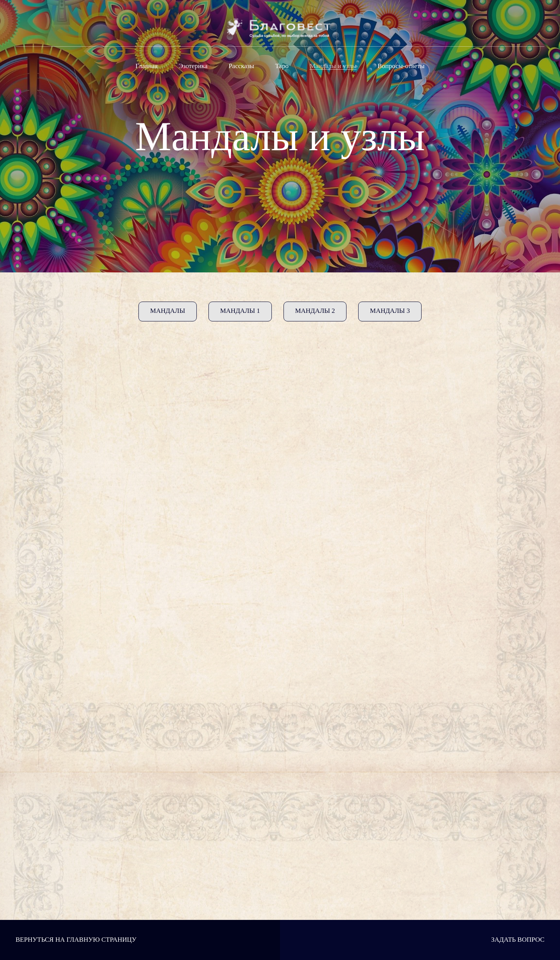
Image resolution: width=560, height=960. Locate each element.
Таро (282, 66)
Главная (146, 66)
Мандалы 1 (240, 311)
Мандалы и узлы (333, 66)
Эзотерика (193, 66)
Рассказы (241, 66)
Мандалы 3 (390, 311)
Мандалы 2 (315, 311)
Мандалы (168, 311)
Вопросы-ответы (401, 66)
